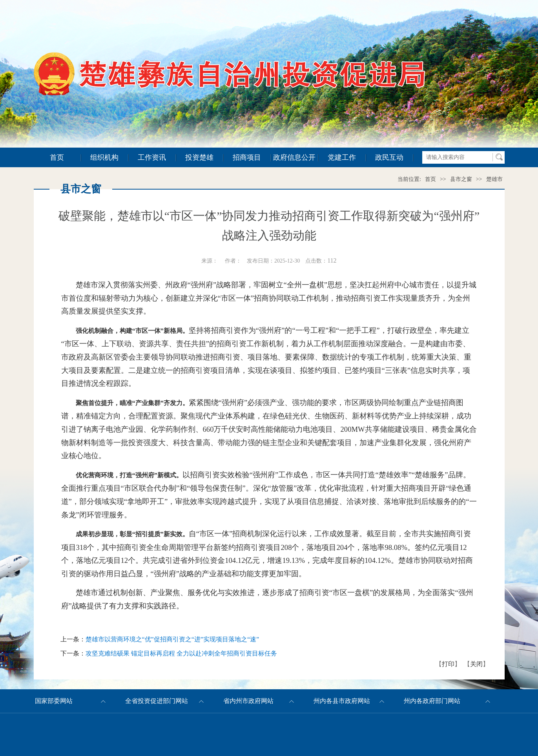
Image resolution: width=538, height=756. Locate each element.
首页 (57, 157)
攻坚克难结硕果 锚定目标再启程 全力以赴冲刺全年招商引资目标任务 (181, 653)
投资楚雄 (199, 157)
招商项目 (247, 157)
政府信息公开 (294, 157)
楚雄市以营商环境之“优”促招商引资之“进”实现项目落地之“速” (172, 639)
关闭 (476, 664)
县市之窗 (461, 179)
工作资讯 (152, 157)
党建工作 (342, 157)
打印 (448, 664)
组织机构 (104, 157)
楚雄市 (494, 179)
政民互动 (389, 157)
